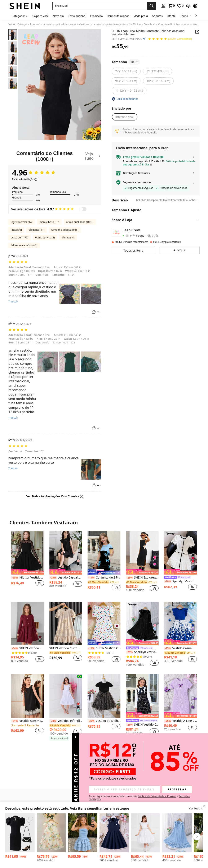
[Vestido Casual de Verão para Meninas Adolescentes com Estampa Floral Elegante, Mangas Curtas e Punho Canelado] (180, 623)
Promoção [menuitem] (96, 16)
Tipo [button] (134, 62)
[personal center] (163, 6)
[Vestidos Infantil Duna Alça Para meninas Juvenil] (66, 696)
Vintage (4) (68, 237)
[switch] (83, 209)
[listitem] (28, 563)
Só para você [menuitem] (41, 16)
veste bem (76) (19, 237)
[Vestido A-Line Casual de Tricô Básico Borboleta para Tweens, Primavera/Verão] (180, 696)
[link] (171, 6)
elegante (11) (37, 230)
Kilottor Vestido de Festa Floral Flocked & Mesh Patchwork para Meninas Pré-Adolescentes (28, 578)
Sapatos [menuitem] (157, 16)
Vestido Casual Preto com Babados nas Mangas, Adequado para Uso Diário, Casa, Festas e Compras (66, 578)
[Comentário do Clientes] (55, 156)
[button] (100, 6)
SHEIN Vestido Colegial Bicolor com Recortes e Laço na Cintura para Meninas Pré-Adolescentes (142, 725)
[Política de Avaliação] (25, 179)
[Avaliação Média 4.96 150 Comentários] (170, 39)
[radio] (126, 71)
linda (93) (16, 230)
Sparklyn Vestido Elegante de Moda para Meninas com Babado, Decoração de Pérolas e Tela (142, 652)
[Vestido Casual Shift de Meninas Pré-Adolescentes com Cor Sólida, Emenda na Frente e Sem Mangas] (114, 833)
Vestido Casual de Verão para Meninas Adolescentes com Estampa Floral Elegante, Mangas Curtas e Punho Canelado (180, 648)
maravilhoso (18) (49, 222)
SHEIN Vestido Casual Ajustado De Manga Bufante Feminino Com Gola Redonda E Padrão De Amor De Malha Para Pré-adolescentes (104, 648)
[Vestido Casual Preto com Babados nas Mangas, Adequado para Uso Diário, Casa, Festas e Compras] (66, 553)
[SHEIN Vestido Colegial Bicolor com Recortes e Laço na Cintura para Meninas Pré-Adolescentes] (142, 696)
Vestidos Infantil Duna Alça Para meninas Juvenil (66, 721)
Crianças (22, 24)
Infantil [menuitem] (171, 16)
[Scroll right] (196, 16)
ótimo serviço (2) (45, 237)
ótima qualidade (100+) (80, 222)
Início (12, 24)
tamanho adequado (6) (65, 230)
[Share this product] (197, 32)
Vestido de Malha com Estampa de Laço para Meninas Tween (104, 721)
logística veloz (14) (22, 222)
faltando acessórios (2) (24, 245)
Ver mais (104, 750)
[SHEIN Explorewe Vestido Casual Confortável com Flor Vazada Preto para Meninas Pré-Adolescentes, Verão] (142, 553)
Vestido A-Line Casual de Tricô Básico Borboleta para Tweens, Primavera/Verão (180, 721)
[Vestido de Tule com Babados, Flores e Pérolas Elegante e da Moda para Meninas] (177, 833)
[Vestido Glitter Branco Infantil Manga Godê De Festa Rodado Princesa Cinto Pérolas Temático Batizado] (146, 833)
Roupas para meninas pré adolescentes (53, 24)
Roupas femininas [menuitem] (118, 16)
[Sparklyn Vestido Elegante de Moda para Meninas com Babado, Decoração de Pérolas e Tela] (142, 623)
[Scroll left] (191, 16)
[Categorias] (20, 16)
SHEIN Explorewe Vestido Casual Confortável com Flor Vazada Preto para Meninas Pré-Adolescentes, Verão (142, 578)
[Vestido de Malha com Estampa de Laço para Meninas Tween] (104, 696)
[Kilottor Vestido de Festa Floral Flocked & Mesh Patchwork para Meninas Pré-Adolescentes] (28, 553)
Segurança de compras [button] (137, 182)
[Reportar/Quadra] (99, 312)
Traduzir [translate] (13, 302)
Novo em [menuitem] (58, 16)
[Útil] (94, 312)
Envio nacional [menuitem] (77, 16)
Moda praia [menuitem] (141, 16)
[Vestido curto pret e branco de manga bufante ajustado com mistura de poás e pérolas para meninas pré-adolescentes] (20, 833)
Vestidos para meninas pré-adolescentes (103, 24)
